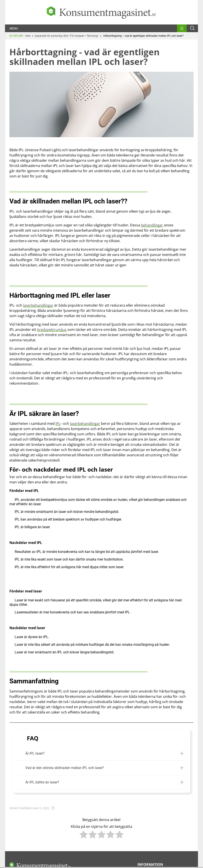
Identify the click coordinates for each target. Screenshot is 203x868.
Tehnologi (92, 36)
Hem (28, 36)
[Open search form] (193, 28)
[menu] (182, 28)
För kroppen (77, 36)
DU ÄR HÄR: (16, 36)
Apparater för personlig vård (51, 36)
